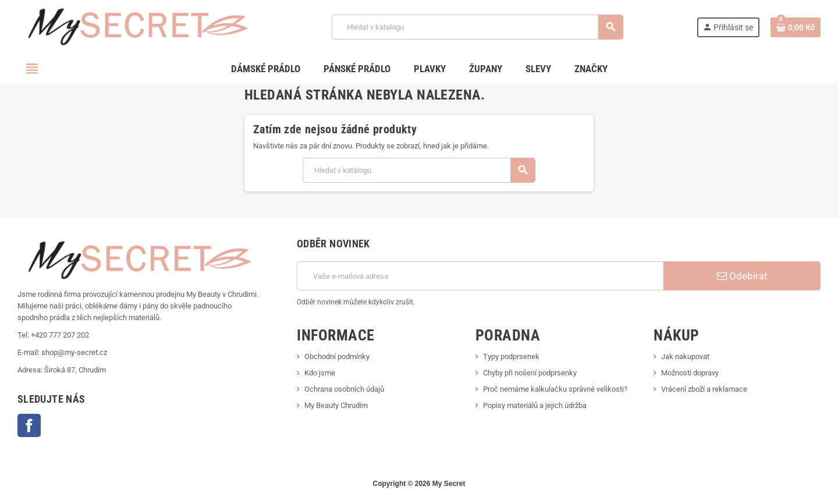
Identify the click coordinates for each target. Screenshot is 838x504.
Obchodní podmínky (337, 356)
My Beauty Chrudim (336, 405)
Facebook (29, 425)
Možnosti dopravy (690, 373)
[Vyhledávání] (477, 27)
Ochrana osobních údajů (344, 389)
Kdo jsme (320, 373)
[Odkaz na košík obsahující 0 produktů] (796, 27)
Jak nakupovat (685, 356)
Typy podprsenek (511, 356)
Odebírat (742, 276)
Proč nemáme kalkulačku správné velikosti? (555, 389)
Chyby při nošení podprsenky (530, 373)
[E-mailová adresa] (480, 276)
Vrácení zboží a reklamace (704, 389)
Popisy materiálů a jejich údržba (535, 405)
